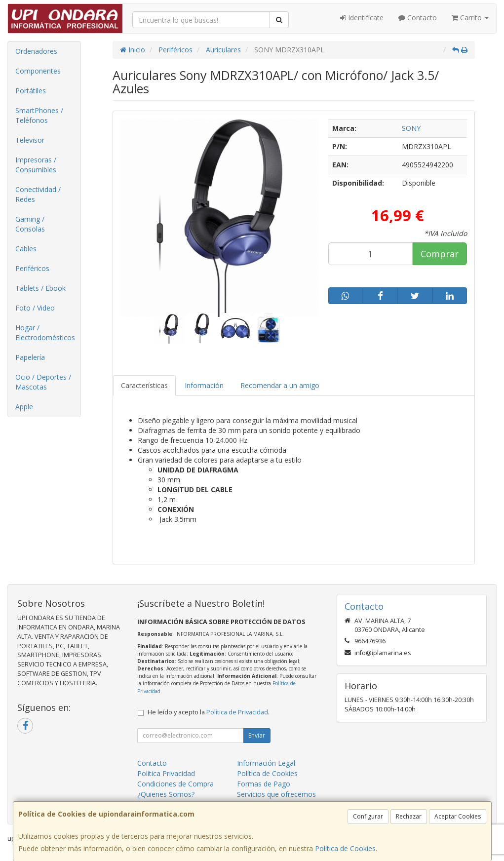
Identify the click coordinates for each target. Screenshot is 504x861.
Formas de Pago (264, 784)
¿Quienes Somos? (166, 794)
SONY (411, 128)
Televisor (30, 140)
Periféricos (32, 268)
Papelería (30, 357)
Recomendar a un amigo (280, 385)
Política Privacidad (166, 773)
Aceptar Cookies (458, 816)
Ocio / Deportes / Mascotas (43, 382)
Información (204, 385)
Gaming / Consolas (30, 224)
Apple (24, 407)
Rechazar (409, 816)
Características (144, 385)
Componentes (38, 71)
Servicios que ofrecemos (276, 794)
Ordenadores (36, 51)
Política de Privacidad (237, 712)
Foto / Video (35, 308)
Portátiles (31, 91)
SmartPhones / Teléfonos (39, 115)
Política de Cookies (345, 848)
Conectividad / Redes (38, 194)
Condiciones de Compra (175, 784)
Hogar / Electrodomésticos (45, 333)
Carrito (470, 18)
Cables (26, 249)
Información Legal (266, 763)
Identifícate (362, 18)
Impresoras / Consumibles (36, 165)
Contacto (418, 18)
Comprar (440, 254)
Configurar (368, 816)
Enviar (257, 735)
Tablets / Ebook (40, 288)
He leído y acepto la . (209, 712)
